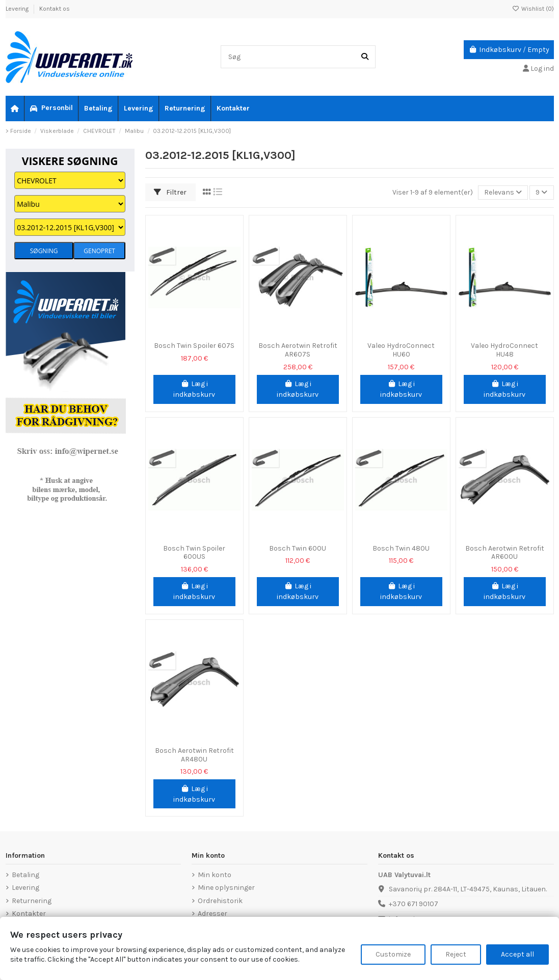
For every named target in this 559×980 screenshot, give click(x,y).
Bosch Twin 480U (401, 548)
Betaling (25, 875)
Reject (456, 954)
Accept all (517, 954)
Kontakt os (55, 9)
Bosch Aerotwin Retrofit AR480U (194, 755)
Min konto (215, 875)
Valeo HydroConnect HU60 (401, 350)
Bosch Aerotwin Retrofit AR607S (298, 350)
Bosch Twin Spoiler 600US (194, 553)
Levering (18, 9)
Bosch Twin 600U (298, 548)
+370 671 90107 (414, 904)
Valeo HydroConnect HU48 (504, 350)
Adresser (212, 914)
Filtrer (170, 192)
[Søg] (365, 57)
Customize (393, 954)
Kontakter (29, 914)
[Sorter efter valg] (503, 193)
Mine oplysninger (226, 888)
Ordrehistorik (220, 901)
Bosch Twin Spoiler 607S (194, 346)
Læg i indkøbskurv (194, 389)
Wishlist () (533, 9)
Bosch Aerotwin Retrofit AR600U (505, 553)
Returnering (32, 901)
